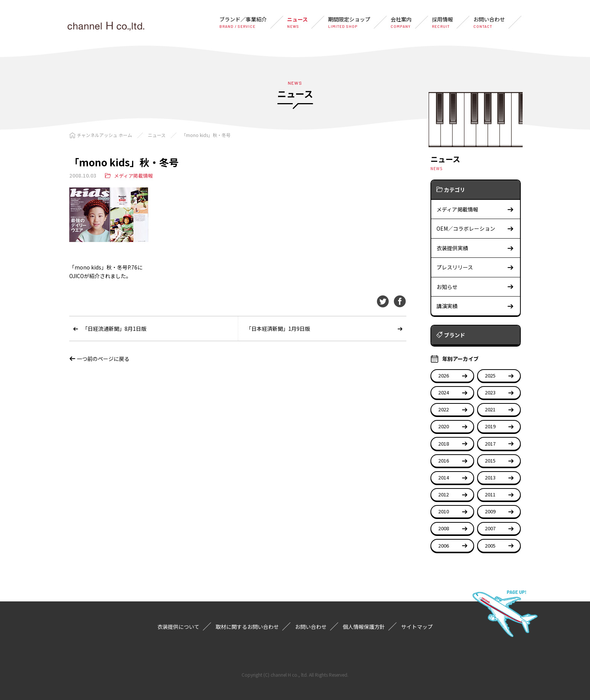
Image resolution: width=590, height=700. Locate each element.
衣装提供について (178, 627)
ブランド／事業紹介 (243, 22)
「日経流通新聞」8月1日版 (114, 329)
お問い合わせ (489, 22)
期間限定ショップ (349, 22)
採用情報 (442, 22)
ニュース (297, 22)
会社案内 (401, 22)
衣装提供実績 (475, 248)
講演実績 (475, 306)
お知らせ (475, 287)
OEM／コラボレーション (475, 229)
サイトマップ (417, 627)
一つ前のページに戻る (99, 359)
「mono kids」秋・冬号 (206, 135)
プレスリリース (475, 267)
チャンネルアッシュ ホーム (104, 135)
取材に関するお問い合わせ (247, 627)
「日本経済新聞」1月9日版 (278, 329)
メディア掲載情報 (133, 176)
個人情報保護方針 (364, 627)
